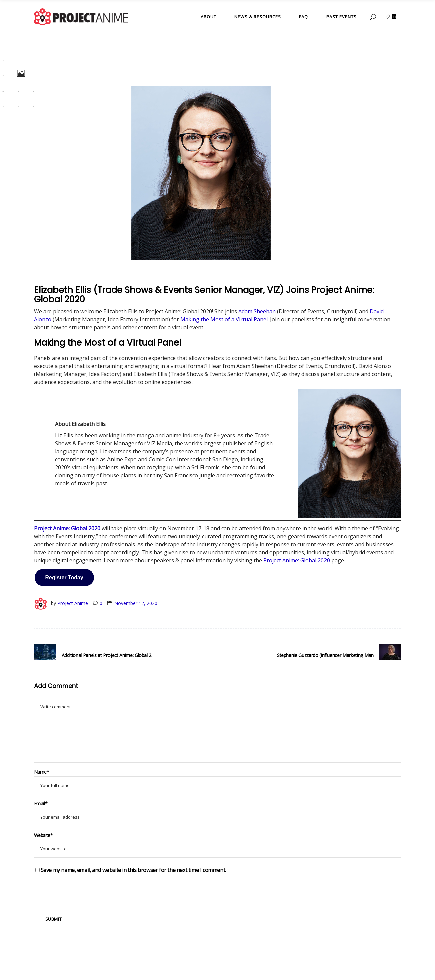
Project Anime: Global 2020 (297, 560)
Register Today (64, 577)
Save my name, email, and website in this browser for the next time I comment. (133, 870)
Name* (42, 772)
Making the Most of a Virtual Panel (224, 319)
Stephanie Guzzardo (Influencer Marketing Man (325, 655)
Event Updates (56, 281)
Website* (44, 835)
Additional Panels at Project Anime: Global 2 (107, 655)
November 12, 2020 (136, 603)
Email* (41, 803)
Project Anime (73, 603)
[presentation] (85, 891)
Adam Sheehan (257, 311)
